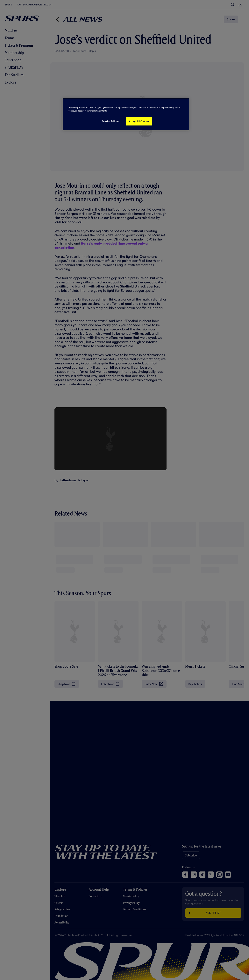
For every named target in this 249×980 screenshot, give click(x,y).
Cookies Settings (111, 121)
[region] (126, 114)
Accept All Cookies (139, 121)
